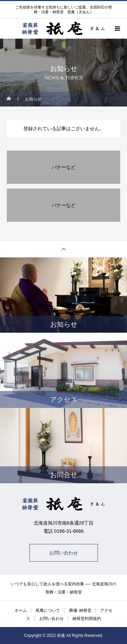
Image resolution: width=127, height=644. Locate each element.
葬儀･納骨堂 (80, 610)
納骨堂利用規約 (87, 619)
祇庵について (48, 610)
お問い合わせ (64, 553)
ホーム (21, 610)
